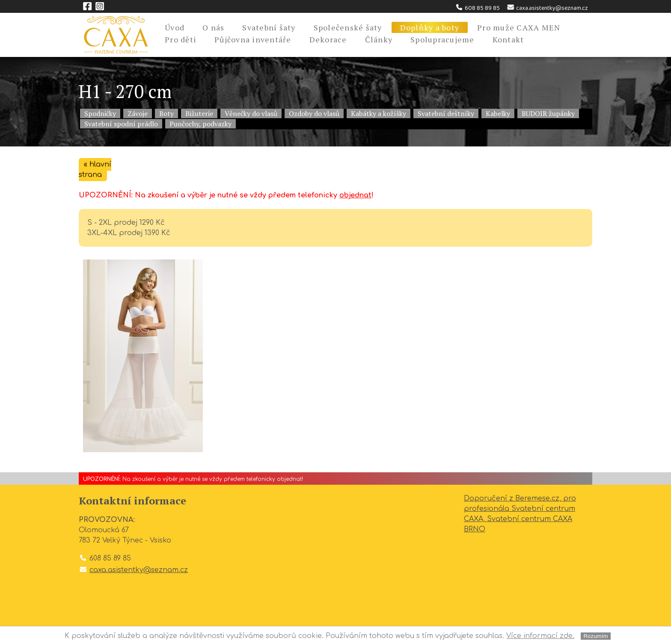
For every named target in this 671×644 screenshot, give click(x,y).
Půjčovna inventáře (253, 39)
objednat (355, 195)
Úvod (175, 27)
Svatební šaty (269, 27)
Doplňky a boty (430, 27)
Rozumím (595, 636)
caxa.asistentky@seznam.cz (547, 8)
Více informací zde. (540, 636)
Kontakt (508, 39)
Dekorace (328, 39)
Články (379, 39)
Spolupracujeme (442, 39)
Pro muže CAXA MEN (519, 27)
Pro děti (181, 39)
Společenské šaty (348, 27)
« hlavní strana (95, 170)
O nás (213, 27)
